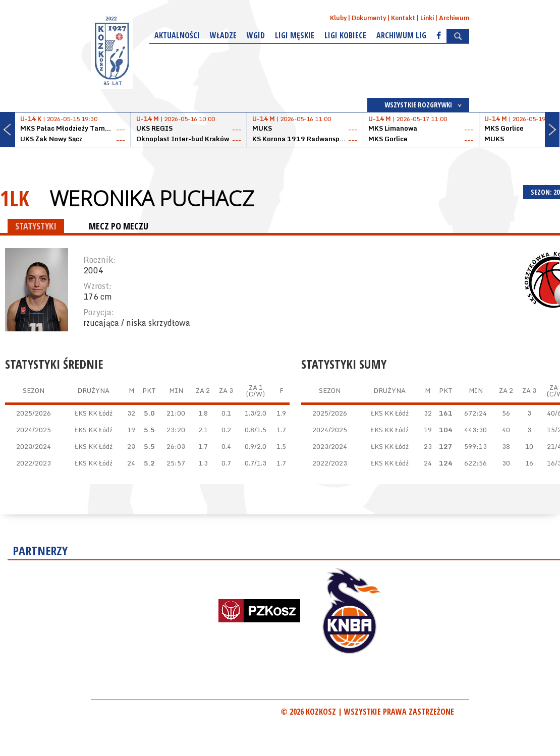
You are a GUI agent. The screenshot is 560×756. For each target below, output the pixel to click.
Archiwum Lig (401, 35)
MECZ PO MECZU (119, 226)
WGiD (256, 35)
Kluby (338, 18)
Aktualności (177, 35)
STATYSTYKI (36, 226)
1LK (15, 198)
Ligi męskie (295, 35)
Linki (427, 18)
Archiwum (454, 18)
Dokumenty (369, 18)
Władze (223, 35)
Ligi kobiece (345, 35)
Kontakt (403, 18)
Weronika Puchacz (152, 198)
